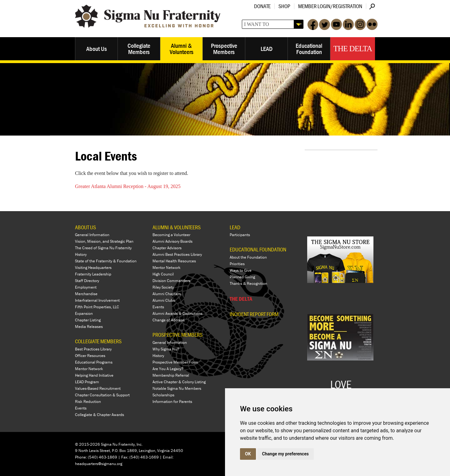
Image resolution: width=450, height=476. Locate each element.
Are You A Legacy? (168, 369)
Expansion (84, 313)
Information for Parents (172, 402)
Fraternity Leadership (93, 274)
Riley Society (163, 287)
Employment (86, 287)
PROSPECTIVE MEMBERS (177, 335)
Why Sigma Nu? (166, 349)
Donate (262, 6)
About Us (97, 49)
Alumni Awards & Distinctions (177, 313)
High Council (163, 274)
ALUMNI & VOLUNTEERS (177, 227)
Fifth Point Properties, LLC (97, 307)
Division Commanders (171, 281)
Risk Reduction (88, 402)
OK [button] (248, 454)
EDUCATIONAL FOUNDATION (258, 249)
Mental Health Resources (174, 261)
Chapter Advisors (167, 248)
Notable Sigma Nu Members (177, 388)
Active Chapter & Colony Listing (179, 382)
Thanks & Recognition (248, 283)
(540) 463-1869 (102, 457)
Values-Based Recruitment (98, 388)
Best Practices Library (93, 349)
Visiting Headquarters (93, 268)
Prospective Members (224, 49)
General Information (92, 235)
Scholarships (163, 395)
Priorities (237, 264)
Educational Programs (94, 362)
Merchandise (86, 294)
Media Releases (89, 327)
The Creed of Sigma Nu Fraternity (103, 248)
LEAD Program (87, 382)
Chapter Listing (88, 320)
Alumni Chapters (167, 294)
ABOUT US (85, 227)
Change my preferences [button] (285, 454)
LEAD (267, 49)
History (81, 254)
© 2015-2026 (87, 444)
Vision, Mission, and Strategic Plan (104, 241)
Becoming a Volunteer (171, 235)
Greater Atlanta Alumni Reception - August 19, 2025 (128, 186)
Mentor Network (89, 369)
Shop (284, 6)
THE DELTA (241, 299)
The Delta (353, 49)
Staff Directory (87, 281)
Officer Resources (90, 356)
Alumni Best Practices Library (177, 254)
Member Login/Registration (330, 6)
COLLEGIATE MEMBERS (98, 341)
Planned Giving (242, 277)
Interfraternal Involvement (97, 300)
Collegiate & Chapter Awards (100, 415)
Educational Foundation (309, 49)
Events (81, 408)
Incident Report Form (254, 314)
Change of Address (169, 320)
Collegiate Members (139, 49)
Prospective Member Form (175, 362)
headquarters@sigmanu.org (99, 464)
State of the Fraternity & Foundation (106, 261)
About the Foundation (248, 257)
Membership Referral (171, 375)
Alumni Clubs (164, 300)
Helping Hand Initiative (94, 375)
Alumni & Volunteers (182, 49)
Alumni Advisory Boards (172, 241)
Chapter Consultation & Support (102, 395)
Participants (240, 235)
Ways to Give (241, 270)
